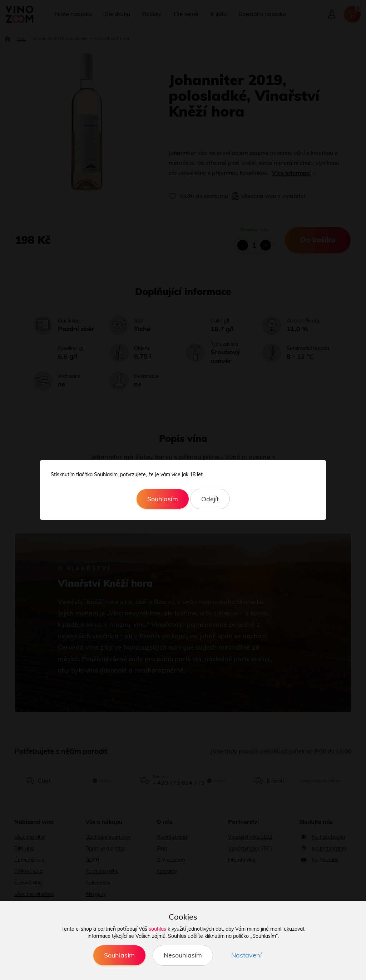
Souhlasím (163, 499)
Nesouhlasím (183, 955)
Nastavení (246, 955)
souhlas (157, 929)
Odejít (210, 499)
